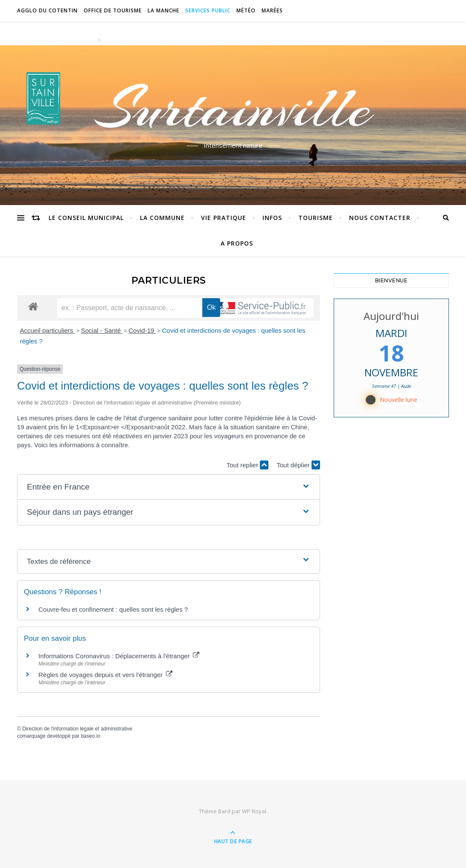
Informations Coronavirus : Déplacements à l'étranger (119, 656)
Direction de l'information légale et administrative (77, 729)
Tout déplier (298, 465)
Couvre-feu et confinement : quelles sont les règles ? (113, 609)
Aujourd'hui (391, 316)
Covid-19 (142, 330)
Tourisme (316, 218)
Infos (272, 218)
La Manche (163, 10)
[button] (169, 487)
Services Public (208, 10)
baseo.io (90, 736)
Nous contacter (380, 218)
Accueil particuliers (48, 330)
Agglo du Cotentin (47, 10)
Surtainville (233, 108)
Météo (246, 10)
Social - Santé (102, 330)
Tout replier (248, 465)
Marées (272, 10)
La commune (162, 218)
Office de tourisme (113, 10)
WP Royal (254, 811)
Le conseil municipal (86, 218)
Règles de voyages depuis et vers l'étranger (105, 675)
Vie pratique (224, 218)
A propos (237, 243)
